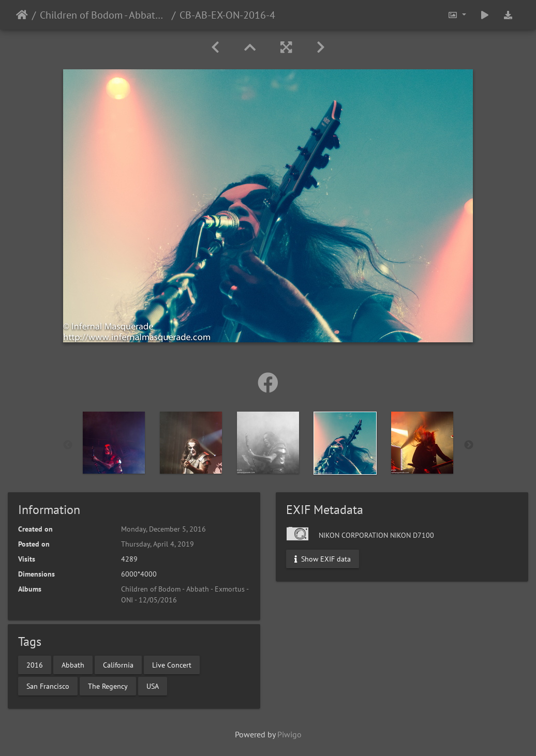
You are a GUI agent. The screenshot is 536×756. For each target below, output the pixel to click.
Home (22, 15)
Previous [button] (68, 445)
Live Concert (172, 664)
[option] (114, 443)
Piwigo (289, 734)
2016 (35, 664)
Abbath (73, 664)
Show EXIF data (323, 559)
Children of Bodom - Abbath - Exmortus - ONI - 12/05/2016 (104, 15)
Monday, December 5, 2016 (163, 529)
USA (153, 686)
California (118, 664)
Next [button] (469, 445)
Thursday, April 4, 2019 (158, 544)
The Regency (108, 686)
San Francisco (48, 686)
